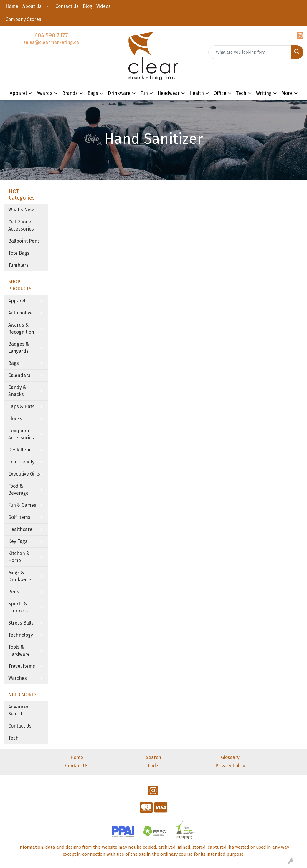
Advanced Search (19, 710)
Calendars (19, 375)
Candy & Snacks (17, 391)
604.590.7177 (51, 35)
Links (154, 766)
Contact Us (67, 6)
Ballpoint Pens (24, 241)
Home (12, 6)
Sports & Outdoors (18, 607)
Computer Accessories (21, 434)
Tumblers (18, 265)
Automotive (20, 313)
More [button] (287, 93)
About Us (32, 6)
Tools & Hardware (19, 651)
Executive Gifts (24, 474)
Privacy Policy (230, 766)
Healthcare (20, 529)
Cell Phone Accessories (21, 225)
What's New (21, 210)
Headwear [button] (169, 93)
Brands (70, 93)
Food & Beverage (18, 490)
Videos (104, 6)
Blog (88, 6)
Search (153, 757)
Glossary (230, 757)
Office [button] (220, 93)
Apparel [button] (18, 93)
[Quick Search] (250, 52)
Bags (14, 363)
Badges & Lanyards (19, 348)
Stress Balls (21, 623)
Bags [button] (93, 93)
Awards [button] (44, 93)
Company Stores (23, 19)
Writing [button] (264, 93)
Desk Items (20, 450)
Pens (14, 592)
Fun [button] (144, 93)
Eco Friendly (21, 462)
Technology (21, 635)
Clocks (15, 419)
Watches (18, 678)
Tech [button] (241, 93)
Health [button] (197, 93)
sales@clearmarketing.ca (51, 42)
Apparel (17, 301)
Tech (13, 738)
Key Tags (18, 541)
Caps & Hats (21, 406)
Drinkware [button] (119, 93)
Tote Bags (19, 253)
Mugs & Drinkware (20, 576)
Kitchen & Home (19, 557)
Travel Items (22, 666)
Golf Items (19, 517)
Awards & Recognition (21, 328)
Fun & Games (22, 505)
